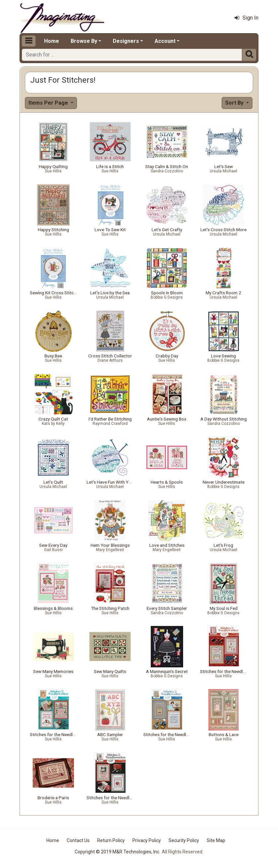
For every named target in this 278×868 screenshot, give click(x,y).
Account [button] (165, 41)
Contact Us (78, 840)
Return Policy (111, 840)
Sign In (246, 18)
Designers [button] (126, 41)
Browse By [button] (84, 41)
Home (52, 41)
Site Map (216, 840)
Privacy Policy (147, 840)
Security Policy (184, 840)
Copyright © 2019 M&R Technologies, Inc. (117, 852)
